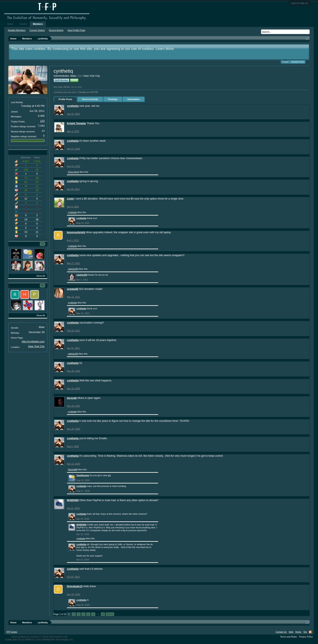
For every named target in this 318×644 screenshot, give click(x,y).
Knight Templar (76, 123)
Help (291, 632)
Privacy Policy (306, 637)
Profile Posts (65, 99)
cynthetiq (73, 106)
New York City (36, 346)
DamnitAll (73, 469)
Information (134, 99)
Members (38, 24)
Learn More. (165, 49)
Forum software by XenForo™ (39, 637)
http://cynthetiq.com (33, 341)
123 (42, 121)
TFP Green (12, 632)
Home (10, 24)
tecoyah (72, 398)
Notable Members (17, 30)
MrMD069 (73, 500)
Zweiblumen (83, 475)
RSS (310, 632)
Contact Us (281, 632)
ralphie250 (73, 269)
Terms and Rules (288, 637)
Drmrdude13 (75, 586)
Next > (110, 614)
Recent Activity (90, 99)
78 (42, 244)
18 (103, 614)
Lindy (70, 199)
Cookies (285, 62)
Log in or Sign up (299, 3)
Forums (23, 24)
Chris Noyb (73, 172)
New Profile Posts (76, 30)
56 (42, 285)
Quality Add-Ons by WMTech (39, 640)
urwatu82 (73, 289)
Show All (41, 276)
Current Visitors (37, 30)
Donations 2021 (298, 62)
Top (305, 632)
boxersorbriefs (76, 232)
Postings (113, 99)
